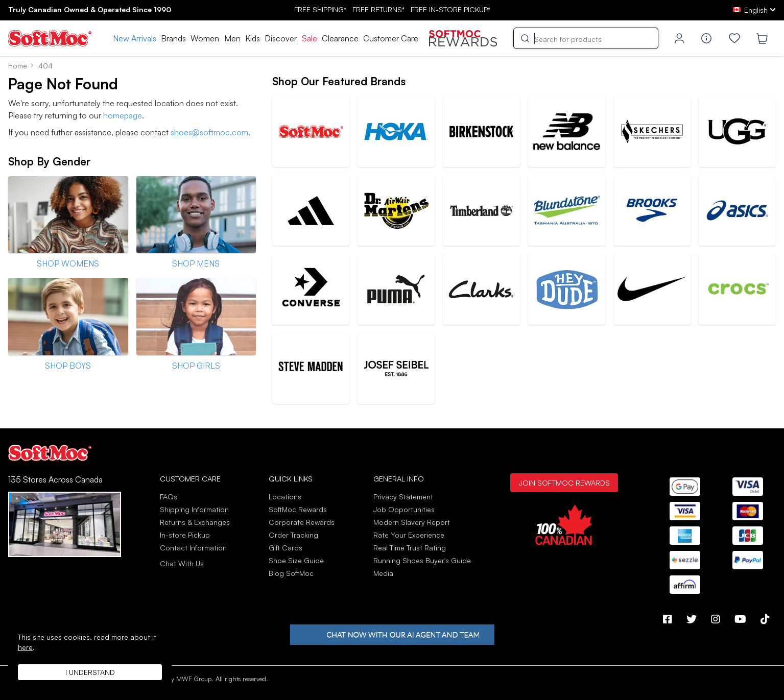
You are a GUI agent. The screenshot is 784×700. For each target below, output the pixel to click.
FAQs (169, 497)
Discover (281, 38)
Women (205, 38)
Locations (285, 497)
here (25, 647)
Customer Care (391, 38)
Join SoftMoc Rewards (564, 482)
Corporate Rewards (302, 522)
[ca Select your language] (754, 10)
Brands (173, 38)
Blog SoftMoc (291, 573)
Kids (253, 38)
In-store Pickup (185, 535)
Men (232, 38)
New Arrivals (135, 38)
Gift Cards (286, 548)
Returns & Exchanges (195, 522)
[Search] (586, 38)
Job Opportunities (404, 509)
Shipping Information (194, 509)
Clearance (340, 38)
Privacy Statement (403, 497)
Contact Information (193, 548)
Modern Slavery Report (412, 522)
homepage (123, 115)
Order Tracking (293, 535)
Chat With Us (182, 564)
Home (18, 66)
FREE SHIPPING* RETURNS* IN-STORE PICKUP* (392, 9)
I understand (90, 672)
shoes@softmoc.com (209, 132)
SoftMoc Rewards (298, 509)
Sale (310, 38)
